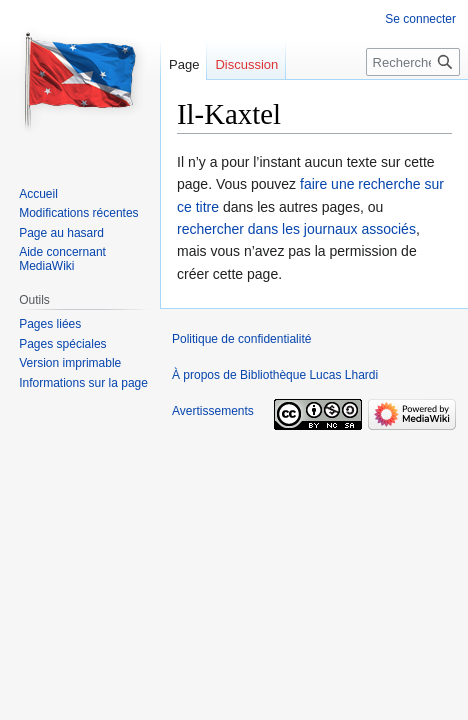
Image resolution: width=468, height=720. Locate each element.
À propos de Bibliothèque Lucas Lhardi (275, 375)
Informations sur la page (83, 383)
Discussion (246, 64)
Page (184, 64)
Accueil (38, 194)
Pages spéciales (62, 344)
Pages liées (50, 324)
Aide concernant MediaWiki (62, 259)
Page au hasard (61, 233)
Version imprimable (70, 363)
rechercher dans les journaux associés (296, 229)
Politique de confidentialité (241, 339)
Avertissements (213, 411)
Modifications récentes (78, 213)
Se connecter (420, 19)
